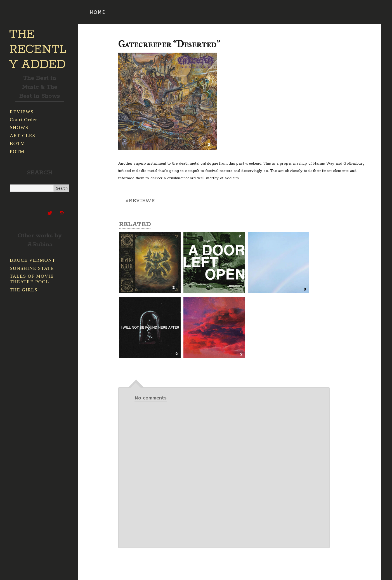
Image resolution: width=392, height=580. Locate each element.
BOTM (17, 143)
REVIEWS (22, 112)
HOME (97, 13)
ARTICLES (23, 136)
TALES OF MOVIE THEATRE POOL (32, 279)
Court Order (23, 120)
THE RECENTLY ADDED (38, 50)
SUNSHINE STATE (32, 268)
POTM (17, 152)
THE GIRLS (24, 290)
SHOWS (19, 128)
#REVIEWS (140, 201)
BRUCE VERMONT (33, 260)
